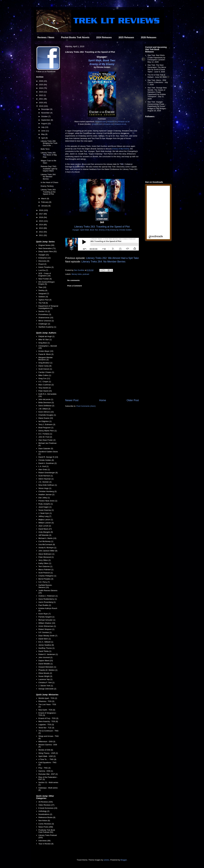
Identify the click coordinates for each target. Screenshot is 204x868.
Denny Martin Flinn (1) (48, 431)
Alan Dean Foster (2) (47, 440)
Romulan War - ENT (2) (48, 774)
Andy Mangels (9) (46, 532)
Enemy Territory (47, 186)
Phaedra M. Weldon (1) (48, 670)
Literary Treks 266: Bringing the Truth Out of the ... (49, 143)
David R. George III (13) (48, 457)
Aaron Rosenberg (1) (47, 602)
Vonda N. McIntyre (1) (47, 548)
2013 (41, 228)
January (45, 206)
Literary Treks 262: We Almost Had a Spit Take (112, 258)
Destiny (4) (43, 290)
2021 (41, 99)
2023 (41, 92)
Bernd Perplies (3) (46, 579)
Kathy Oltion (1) (45, 563)
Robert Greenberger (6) (48, 473)
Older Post (133, 400)
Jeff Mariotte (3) (45, 535)
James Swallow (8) (46, 645)
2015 (41, 221)
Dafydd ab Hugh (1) (46, 336)
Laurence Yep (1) (45, 679)
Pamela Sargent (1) (46, 617)
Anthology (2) (44, 811)
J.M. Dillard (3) (44, 409)
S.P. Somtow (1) (45, 632)
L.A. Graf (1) (43, 466)
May (43, 134)
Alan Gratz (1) (44, 469)
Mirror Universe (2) (46, 321)
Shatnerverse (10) (46, 318)
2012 (41, 232)
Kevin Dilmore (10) (46, 412)
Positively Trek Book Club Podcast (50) (47, 831)
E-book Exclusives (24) (48, 808)
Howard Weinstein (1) (47, 667)
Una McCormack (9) (47, 544)
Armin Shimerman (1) (47, 626)
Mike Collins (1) (45, 375)
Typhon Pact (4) (45, 300)
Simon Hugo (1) (45, 488)
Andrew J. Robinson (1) (48, 596)
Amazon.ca (112, 122)
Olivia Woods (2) (45, 673)
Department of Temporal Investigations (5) (48, 307)
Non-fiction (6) (44, 821)
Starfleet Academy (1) (47, 327)
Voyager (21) (44, 255)
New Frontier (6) (45, 279)
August (44, 124)
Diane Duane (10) (46, 418)
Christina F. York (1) (46, 682)
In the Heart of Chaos (49, 182)
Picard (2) (42, 264)
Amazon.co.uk (124, 122)
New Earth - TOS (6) (47, 710)
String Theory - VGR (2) (48, 753)
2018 (41, 210)
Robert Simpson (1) (46, 629)
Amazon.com (100, 122)
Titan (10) (42, 287)
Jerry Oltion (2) (44, 560)
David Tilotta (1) (45, 651)
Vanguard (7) (44, 294)
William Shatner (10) (47, 623)
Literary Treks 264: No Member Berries (103, 262)
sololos (106, 860)
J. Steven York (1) (46, 686)
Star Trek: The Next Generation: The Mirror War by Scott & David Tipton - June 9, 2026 (157, 68)
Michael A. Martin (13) (47, 538)
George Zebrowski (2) (47, 689)
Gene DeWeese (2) (46, 406)
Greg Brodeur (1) (45, 363)
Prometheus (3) (45, 314)
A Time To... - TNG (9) (47, 759)
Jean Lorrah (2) (45, 526)
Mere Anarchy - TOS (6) (48, 721)
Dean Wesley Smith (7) (48, 636)
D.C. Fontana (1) (45, 434)
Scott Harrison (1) (46, 476)
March (44, 199)
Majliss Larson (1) (46, 520)
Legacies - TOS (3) (46, 725)
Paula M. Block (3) (46, 354)
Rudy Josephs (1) (46, 504)
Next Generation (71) (47, 248)
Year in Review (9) (46, 844)
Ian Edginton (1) (45, 421)
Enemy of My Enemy (102, 64)
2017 (41, 214)
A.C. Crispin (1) (45, 382)
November (46, 113)
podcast (86, 274)
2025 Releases (126, 37)
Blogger (124, 860)
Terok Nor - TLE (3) (46, 728)
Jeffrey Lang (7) (45, 516)
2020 (41, 103)
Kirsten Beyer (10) (46, 351)
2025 (41, 85)
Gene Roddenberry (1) (48, 599)
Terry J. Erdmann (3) (47, 424)
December (46, 109)
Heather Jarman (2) (46, 495)
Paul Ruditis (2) (45, 605)
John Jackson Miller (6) (48, 551)
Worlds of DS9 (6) (46, 750)
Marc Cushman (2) (46, 385)
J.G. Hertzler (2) (45, 482)
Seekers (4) (43, 297)
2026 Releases (149, 37)
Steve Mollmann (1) (46, 554)
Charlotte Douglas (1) (47, 415)
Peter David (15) (45, 391)
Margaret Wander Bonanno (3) (46, 359)
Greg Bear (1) (44, 343)
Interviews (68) (44, 841)
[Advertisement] (102, 375)
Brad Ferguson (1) (46, 428)
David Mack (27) (45, 529)
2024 (41, 88)
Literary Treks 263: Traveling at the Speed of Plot (48, 192)
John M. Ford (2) (45, 437)
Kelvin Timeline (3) (46, 267)
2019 (41, 106)
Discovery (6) (44, 261)
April (43, 138)
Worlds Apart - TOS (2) (48, 698)
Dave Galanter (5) (46, 449)
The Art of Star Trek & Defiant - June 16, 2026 (157, 76)
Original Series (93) (46, 245)
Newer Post (72, 400)
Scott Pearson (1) (46, 573)
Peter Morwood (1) (46, 557)
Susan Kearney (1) (46, 510)
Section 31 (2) (44, 311)
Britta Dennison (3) (46, 403)
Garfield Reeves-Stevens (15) (45, 586)
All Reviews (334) (46, 802)
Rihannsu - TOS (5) (46, 701)
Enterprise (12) (44, 258)
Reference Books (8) (47, 817)
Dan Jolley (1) (44, 498)
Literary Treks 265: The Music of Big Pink (49, 155)
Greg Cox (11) (44, 378)
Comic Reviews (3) (46, 824)
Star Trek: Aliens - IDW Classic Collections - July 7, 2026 (158, 82)
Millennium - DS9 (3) (47, 742)
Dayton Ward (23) (46, 661)
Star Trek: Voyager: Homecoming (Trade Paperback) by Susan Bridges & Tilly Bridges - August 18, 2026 (157, 106)
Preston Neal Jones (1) (48, 501)
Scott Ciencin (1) (45, 369)
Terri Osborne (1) (45, 566)
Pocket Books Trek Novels (75, 37)
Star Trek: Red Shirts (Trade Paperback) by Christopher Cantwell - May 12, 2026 (157, 59)
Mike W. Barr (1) (45, 340)
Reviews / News (46, 37)
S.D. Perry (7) (44, 582)
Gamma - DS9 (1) (46, 771)
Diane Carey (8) (45, 366)
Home (103, 400)
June (43, 131)
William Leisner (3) (46, 523)
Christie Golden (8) (46, 460)
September (46, 120)
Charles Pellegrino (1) (47, 576)
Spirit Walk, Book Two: (102, 60)
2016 (41, 217)
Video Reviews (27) (46, 805)
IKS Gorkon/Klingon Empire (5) (46, 283)
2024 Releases (104, 37)
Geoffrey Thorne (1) (46, 648)
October (45, 116)
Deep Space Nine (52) (48, 251)
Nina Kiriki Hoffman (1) (48, 485)
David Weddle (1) (45, 664)
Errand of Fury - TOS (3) (48, 718)
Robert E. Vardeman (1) (48, 654)
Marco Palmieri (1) (46, 570)
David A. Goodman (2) (48, 463)
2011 (41, 235)
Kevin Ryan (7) (44, 614)
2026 (41, 81)
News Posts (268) (46, 827)
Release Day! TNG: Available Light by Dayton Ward (49, 169)
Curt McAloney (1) (46, 541)
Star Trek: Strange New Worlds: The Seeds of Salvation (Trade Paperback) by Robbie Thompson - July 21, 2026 (157, 93)
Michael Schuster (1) (47, 620)
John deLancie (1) (46, 399)
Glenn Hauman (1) (46, 479)
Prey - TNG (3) (44, 768)
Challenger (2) (44, 324)
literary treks (77, 274)
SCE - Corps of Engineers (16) (45, 275)
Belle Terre (45, 149)
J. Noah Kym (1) (45, 513)
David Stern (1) (45, 639)
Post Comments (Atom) (86, 406)
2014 (41, 225)
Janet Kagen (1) (45, 507)
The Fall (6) (43, 303)
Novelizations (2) (45, 814)
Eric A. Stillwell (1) (46, 642)
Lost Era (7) (43, 270)
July (43, 127)
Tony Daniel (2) (45, 388)
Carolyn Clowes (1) (46, 372)
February (45, 202)
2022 (41, 95)
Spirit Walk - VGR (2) (47, 756)
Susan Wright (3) (45, 676)
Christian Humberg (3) (47, 491)
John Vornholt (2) (45, 657)
